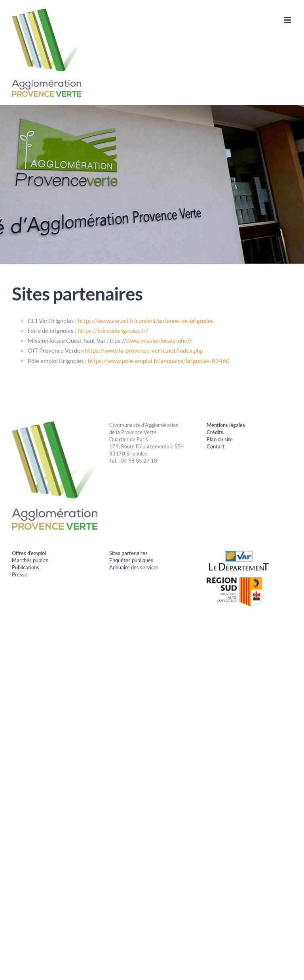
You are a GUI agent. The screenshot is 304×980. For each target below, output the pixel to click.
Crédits (215, 432)
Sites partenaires (128, 553)
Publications (26, 567)
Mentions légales (226, 425)
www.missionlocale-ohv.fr (159, 341)
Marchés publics (30, 560)
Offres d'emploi (29, 553)
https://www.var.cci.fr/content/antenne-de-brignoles (146, 321)
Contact (216, 446)
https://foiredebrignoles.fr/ (113, 331)
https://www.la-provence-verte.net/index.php (144, 350)
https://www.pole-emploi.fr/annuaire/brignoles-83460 (159, 361)
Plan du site (220, 439)
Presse (20, 574)
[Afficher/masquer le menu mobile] (288, 20)
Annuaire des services (134, 567)
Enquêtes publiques (131, 560)
